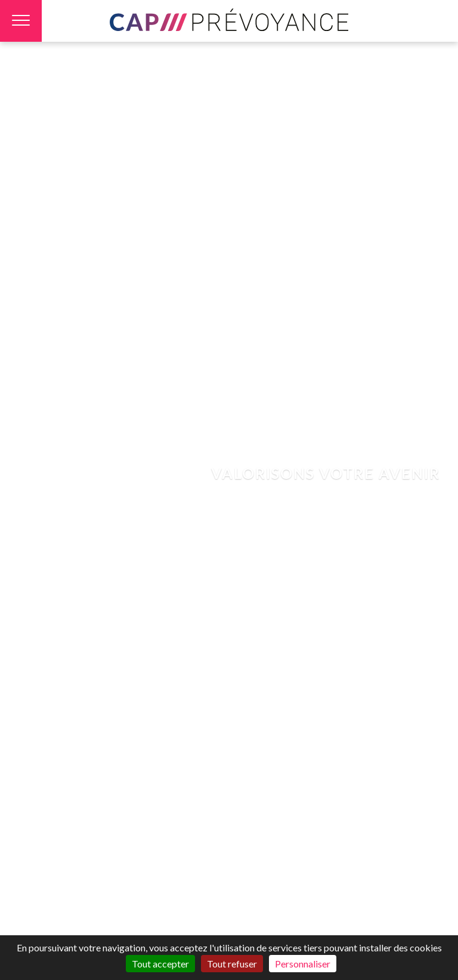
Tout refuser (232, 964)
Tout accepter (160, 964)
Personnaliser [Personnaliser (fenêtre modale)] (303, 964)
